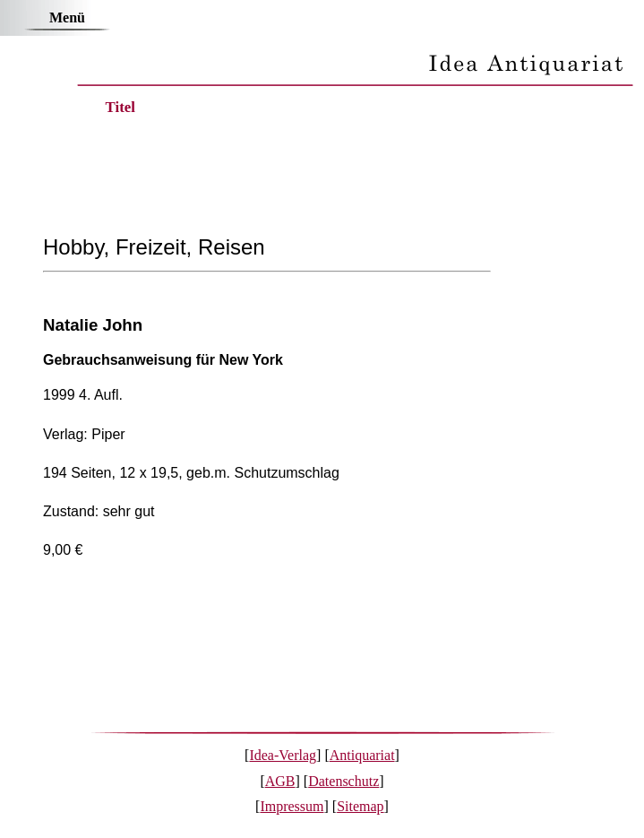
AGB (280, 781)
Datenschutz (343, 781)
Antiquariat (362, 755)
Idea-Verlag (283, 755)
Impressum (292, 806)
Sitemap (360, 806)
